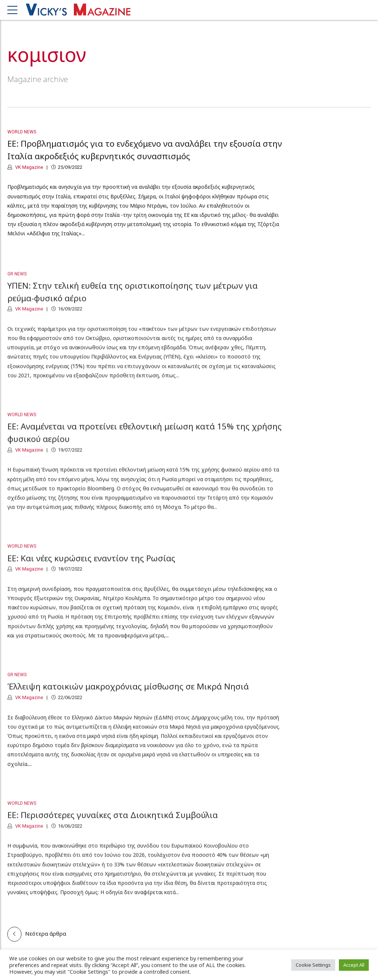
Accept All (354, 965)
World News (22, 132)
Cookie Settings (313, 965)
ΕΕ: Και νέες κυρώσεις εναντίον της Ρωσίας (91, 563)
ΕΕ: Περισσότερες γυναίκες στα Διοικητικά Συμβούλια (113, 820)
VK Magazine (29, 167)
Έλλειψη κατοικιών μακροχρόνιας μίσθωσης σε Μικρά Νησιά (128, 691)
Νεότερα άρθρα (46, 933)
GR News (17, 279)
